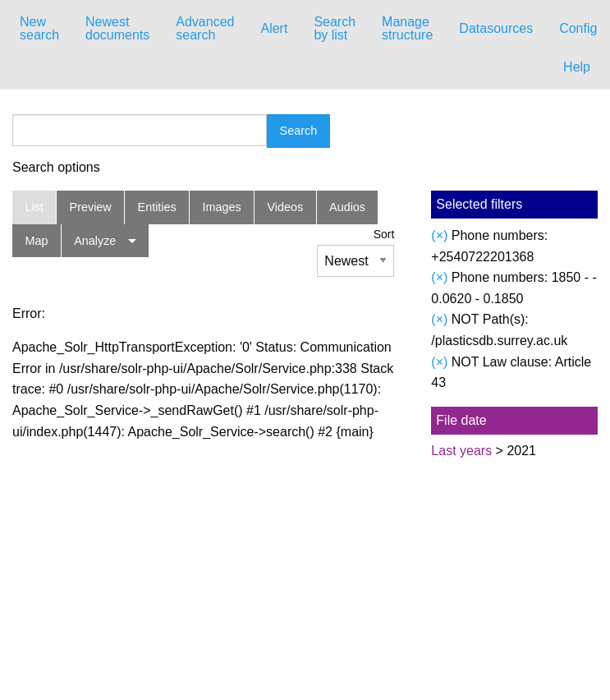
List (34, 207)
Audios (347, 207)
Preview (91, 207)
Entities (157, 207)
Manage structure (407, 28)
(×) (439, 235)
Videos (286, 207)
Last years (461, 451)
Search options (56, 168)
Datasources (496, 28)
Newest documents (117, 28)
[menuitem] (39, 29)
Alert (274, 28)
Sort (384, 234)
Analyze (95, 241)
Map (36, 241)
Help (577, 67)
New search (39, 28)
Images (222, 207)
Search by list (335, 28)
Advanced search (205, 28)
